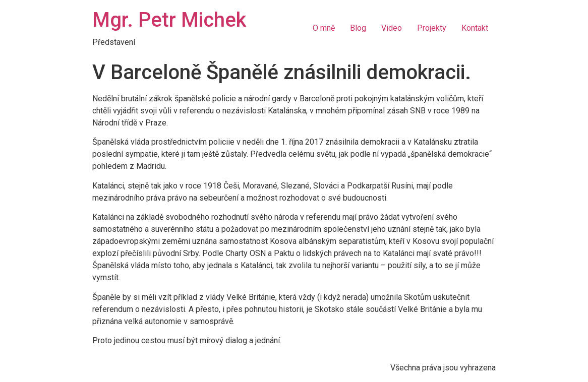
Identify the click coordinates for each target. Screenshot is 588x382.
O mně (324, 28)
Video (392, 28)
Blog (358, 28)
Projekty (432, 28)
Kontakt (475, 28)
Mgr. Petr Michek (169, 20)
